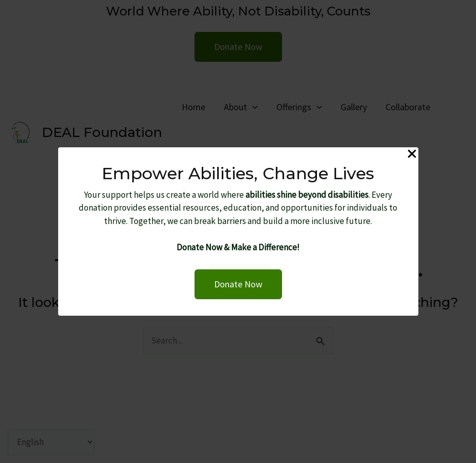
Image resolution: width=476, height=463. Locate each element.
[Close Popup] (412, 155)
